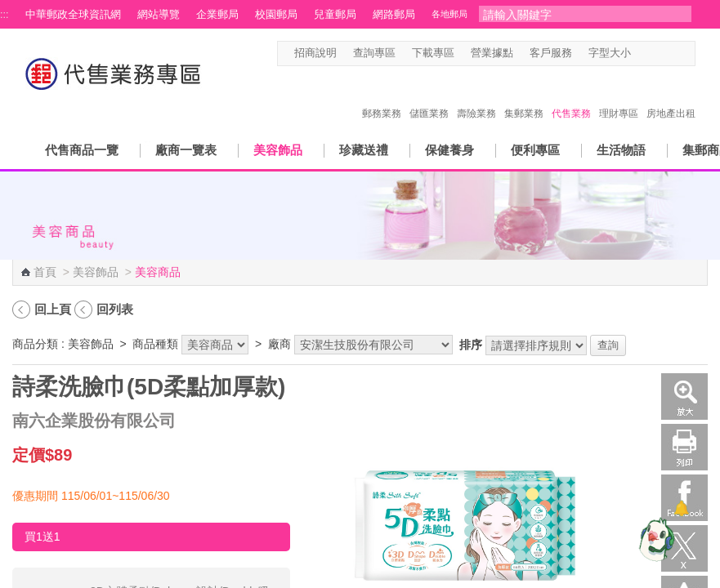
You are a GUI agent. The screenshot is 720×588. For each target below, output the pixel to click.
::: (4, 15)
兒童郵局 (335, 15)
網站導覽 (159, 15)
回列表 (115, 309)
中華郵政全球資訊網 (73, 15)
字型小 (641, 53)
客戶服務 (551, 53)
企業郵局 (217, 15)
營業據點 (492, 53)
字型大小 (610, 53)
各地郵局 (449, 14)
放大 (684, 396)
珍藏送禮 (364, 150)
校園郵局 (276, 15)
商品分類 (35, 344)
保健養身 (449, 150)
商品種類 (155, 344)
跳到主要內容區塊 (9, 9)
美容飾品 (278, 150)
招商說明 (315, 53)
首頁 (45, 272)
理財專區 (619, 96)
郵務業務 (382, 96)
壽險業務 (476, 96)
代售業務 (571, 96)
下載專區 (433, 53)
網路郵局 (394, 15)
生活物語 (621, 150)
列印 (684, 447)
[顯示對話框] (681, 508)
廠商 (280, 344)
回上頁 (53, 309)
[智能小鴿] (655, 539)
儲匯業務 (429, 96)
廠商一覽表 (186, 150)
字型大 (672, 53)
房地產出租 (671, 96)
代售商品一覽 (82, 150)
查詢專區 (374, 53)
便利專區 (535, 150)
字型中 (657, 53)
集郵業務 (524, 96)
